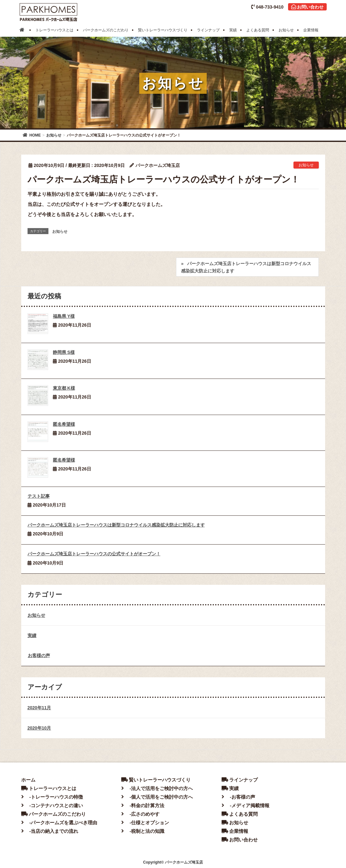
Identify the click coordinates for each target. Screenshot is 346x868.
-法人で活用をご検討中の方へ (157, 788)
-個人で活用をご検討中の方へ (157, 797)
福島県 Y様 (64, 316)
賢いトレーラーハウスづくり (156, 780)
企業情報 (235, 831)
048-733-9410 (267, 7)
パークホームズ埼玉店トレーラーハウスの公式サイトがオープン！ (94, 554)
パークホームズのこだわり (53, 814)
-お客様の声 (238, 797)
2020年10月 (39, 728)
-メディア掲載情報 (245, 805)
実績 (32, 635)
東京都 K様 (64, 388)
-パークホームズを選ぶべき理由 (59, 823)
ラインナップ (240, 780)
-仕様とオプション (145, 823)
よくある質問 (240, 814)
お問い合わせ (307, 7)
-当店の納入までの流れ (50, 831)
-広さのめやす (140, 814)
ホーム (28, 780)
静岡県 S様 (64, 352)
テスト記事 (39, 496)
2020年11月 (39, 708)
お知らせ (306, 165)
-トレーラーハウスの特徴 (52, 797)
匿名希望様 (64, 424)
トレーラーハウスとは (49, 788)
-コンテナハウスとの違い (52, 805)
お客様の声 (39, 655)
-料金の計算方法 (143, 805)
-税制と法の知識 (143, 831)
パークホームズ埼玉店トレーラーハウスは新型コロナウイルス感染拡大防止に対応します (246, 267)
